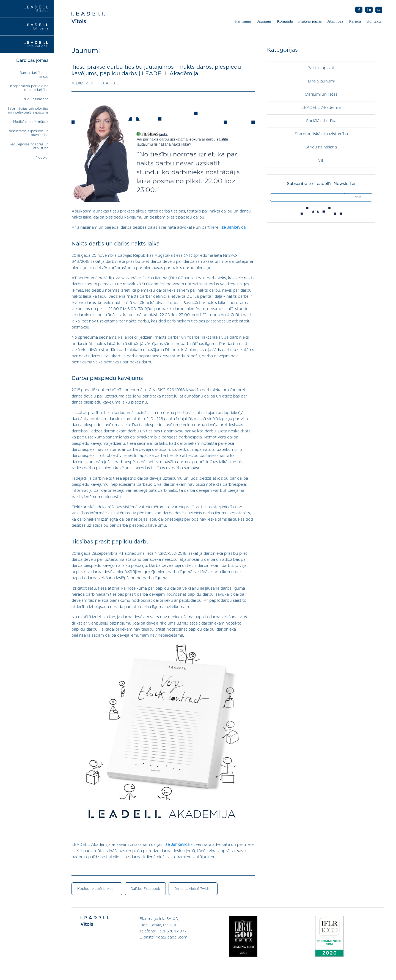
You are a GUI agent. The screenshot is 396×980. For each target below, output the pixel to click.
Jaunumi (264, 21)
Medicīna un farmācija (31, 122)
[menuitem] (379, 10)
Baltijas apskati (321, 68)
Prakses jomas (310, 21)
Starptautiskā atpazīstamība (321, 134)
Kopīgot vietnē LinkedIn (97, 889)
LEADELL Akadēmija (321, 108)
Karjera (355, 21)
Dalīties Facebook (145, 889)
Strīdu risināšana (35, 99)
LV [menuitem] (379, 10)
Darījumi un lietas (321, 95)
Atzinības (335, 21)
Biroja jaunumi (321, 81)
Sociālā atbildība (321, 121)
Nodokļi (42, 158)
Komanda (285, 21)
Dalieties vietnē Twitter (193, 889)
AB (369, 10)
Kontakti (374, 21)
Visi (321, 161)
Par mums (243, 21)
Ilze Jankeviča (233, 228)
